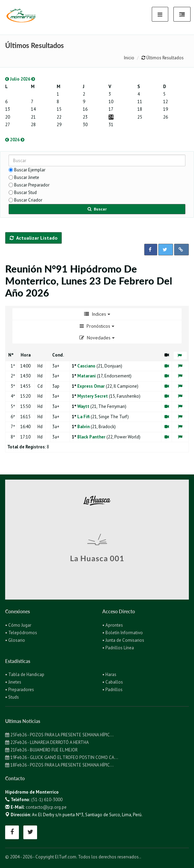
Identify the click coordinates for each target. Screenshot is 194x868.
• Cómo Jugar (18, 625)
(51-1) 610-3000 (47, 800)
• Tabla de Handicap (25, 674)
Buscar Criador (28, 200)
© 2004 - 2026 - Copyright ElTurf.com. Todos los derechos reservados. (73, 857)
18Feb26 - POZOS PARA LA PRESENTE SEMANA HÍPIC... (59, 765)
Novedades (97, 338)
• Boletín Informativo (123, 633)
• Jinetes (13, 682)
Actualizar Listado (33, 238)
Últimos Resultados (163, 58)
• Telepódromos (21, 633)
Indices (97, 314)
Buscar (97, 209)
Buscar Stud (25, 192)
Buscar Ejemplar (30, 170)
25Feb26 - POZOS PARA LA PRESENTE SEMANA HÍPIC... (59, 735)
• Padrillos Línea (118, 648)
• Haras (109, 674)
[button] (151, 250)
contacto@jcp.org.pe (46, 807)
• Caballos (113, 682)
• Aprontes (113, 625)
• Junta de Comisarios (123, 640)
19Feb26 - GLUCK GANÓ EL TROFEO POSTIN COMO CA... (62, 757)
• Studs (12, 697)
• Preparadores (20, 690)
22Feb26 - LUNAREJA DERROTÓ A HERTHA (47, 742)
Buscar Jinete (27, 177)
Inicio (129, 58)
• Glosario (15, 640)
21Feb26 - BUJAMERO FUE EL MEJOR (41, 750)
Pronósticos (97, 326)
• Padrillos (112, 690)
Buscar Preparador (32, 185)
